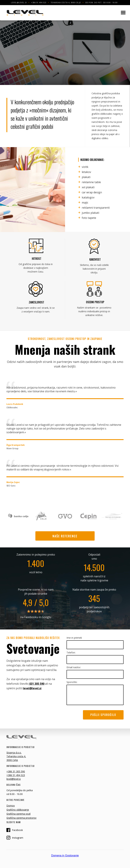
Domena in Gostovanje (65, 856)
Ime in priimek (74, 638)
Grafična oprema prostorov (21, 818)
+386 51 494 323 (16, 775)
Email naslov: (74, 667)
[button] (123, 13)
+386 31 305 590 (16, 771)
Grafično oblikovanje (18, 810)
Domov (11, 806)
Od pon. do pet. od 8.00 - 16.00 (101, 2)
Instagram (15, 838)
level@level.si (19, 2)
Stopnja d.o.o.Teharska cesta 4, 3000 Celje (16, 756)
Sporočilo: (72, 682)
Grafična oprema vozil (18, 814)
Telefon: (71, 652)
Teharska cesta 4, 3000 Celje (66, 2)
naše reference (65, 536)
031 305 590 (36, 684)
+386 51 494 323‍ (39, 2)
